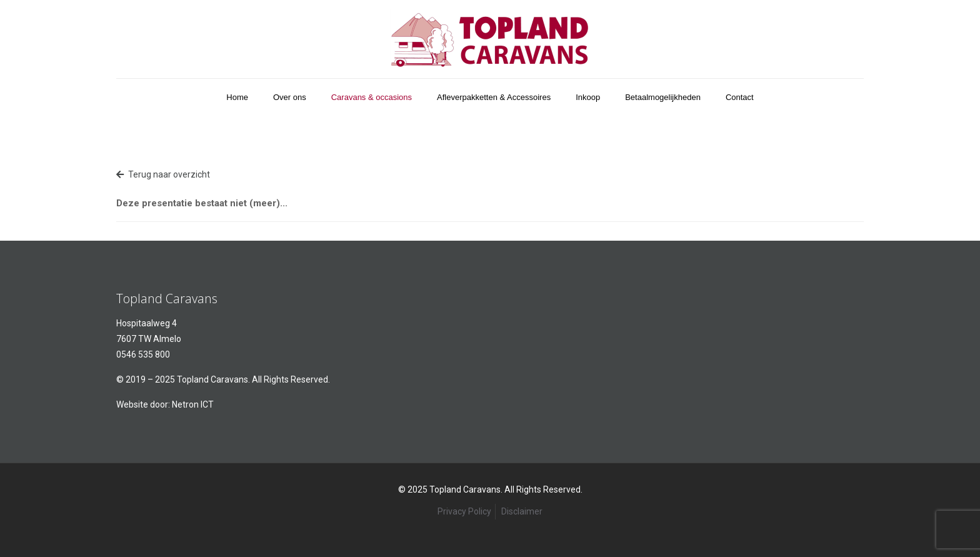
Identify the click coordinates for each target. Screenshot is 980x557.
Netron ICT (193, 404)
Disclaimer (522, 511)
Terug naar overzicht (163, 174)
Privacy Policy (464, 511)
